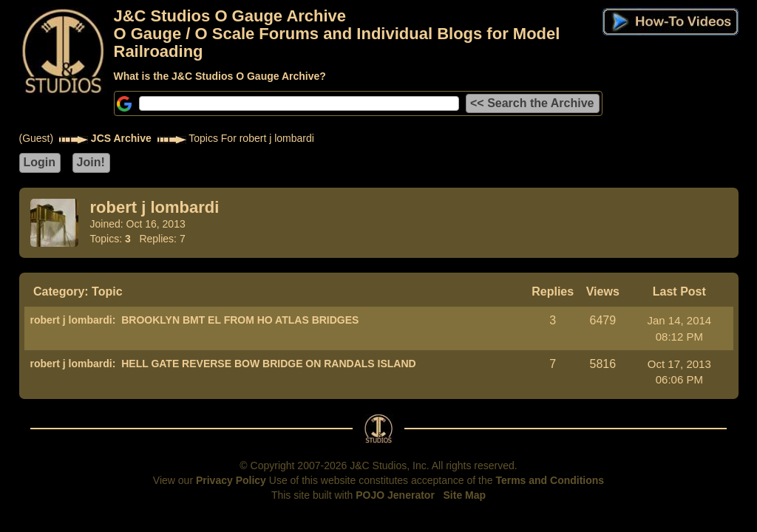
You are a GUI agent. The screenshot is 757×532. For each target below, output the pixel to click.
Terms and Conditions (550, 480)
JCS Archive (121, 138)
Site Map (465, 495)
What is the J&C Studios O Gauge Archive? (220, 76)
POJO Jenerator (395, 495)
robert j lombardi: (73, 320)
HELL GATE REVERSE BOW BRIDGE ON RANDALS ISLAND (269, 364)
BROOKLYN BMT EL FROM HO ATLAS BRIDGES (240, 320)
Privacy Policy (231, 480)
